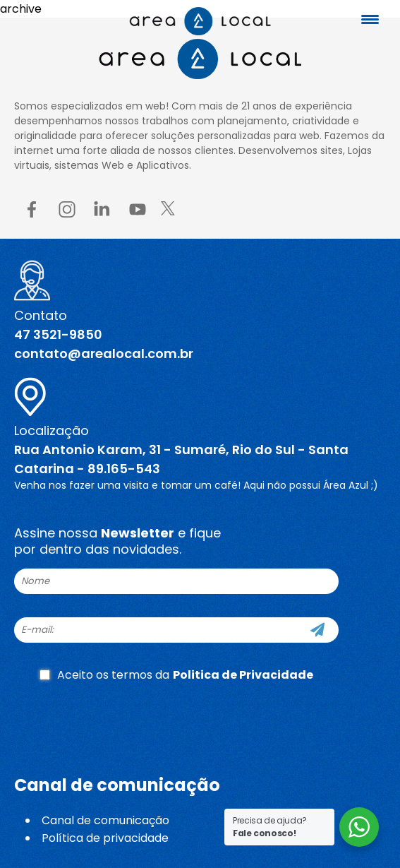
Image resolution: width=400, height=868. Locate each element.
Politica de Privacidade (243, 675)
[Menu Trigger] (370, 19)
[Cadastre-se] (317, 630)
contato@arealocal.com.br (104, 353)
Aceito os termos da (176, 675)
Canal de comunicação (105, 820)
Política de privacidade (105, 838)
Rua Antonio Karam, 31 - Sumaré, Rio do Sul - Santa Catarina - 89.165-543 (181, 459)
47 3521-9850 (58, 334)
